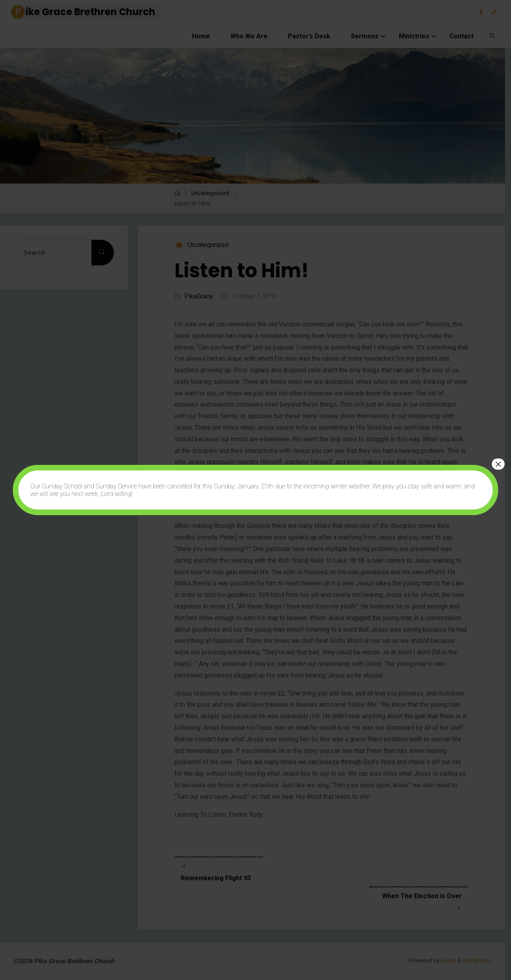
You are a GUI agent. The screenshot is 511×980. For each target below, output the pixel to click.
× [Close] (498, 464)
